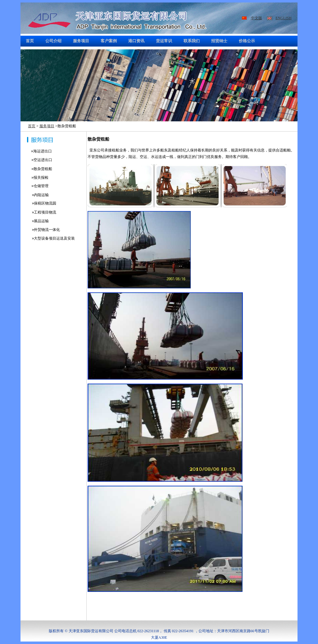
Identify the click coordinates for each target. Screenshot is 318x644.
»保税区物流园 (38, 203)
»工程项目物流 (38, 212)
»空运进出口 (36, 160)
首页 (32, 126)
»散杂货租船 (36, 169)
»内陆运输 (35, 195)
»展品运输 (35, 221)
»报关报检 (34, 178)
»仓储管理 (34, 186)
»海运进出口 (40, 151)
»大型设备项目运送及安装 (48, 238)
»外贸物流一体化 (40, 230)
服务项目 (47, 126)
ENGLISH (283, 18)
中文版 (257, 18)
